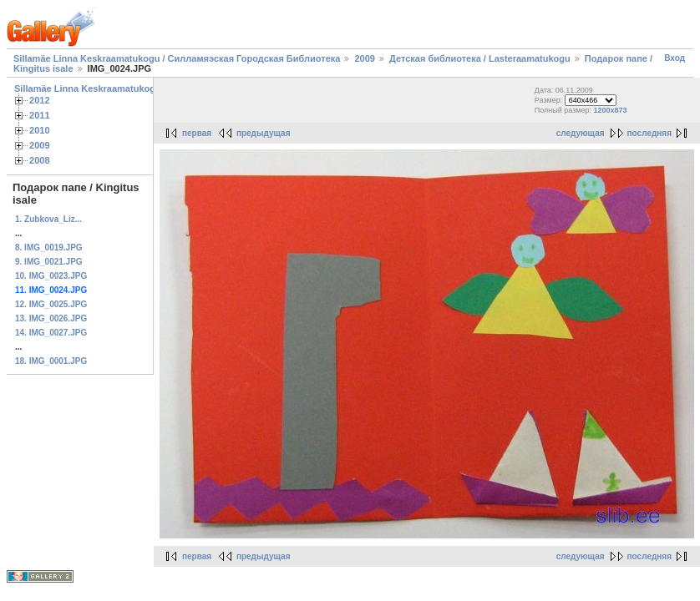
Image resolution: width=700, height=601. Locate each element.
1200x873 (611, 110)
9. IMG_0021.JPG (49, 262)
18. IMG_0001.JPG (51, 361)
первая (197, 133)
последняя (649, 133)
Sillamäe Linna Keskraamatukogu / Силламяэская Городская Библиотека (177, 58)
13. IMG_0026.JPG (51, 318)
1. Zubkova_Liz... (48, 219)
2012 (40, 100)
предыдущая (264, 133)
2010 (40, 130)
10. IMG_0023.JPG (51, 276)
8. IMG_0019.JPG (49, 247)
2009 (364, 58)
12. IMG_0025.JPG (51, 304)
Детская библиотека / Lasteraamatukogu (480, 58)
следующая (581, 133)
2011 (40, 115)
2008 (40, 160)
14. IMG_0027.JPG (51, 333)
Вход (675, 58)
